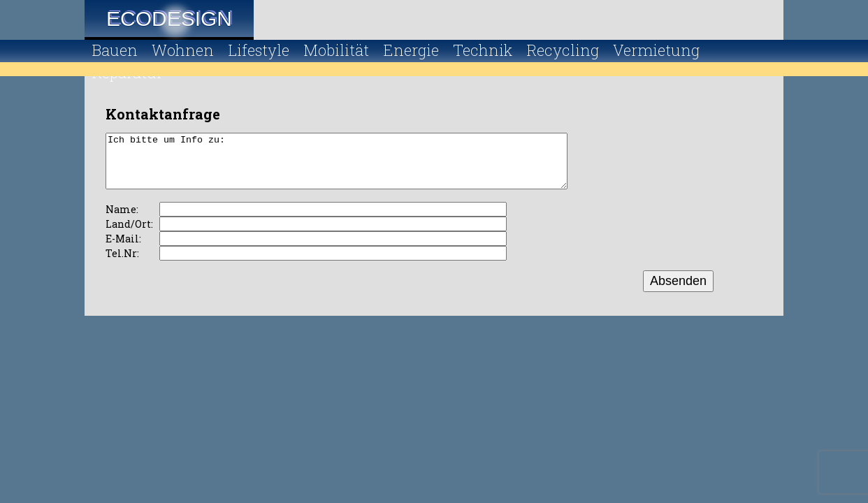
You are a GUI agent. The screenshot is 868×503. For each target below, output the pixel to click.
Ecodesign (169, 19)
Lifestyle (259, 50)
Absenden (678, 291)
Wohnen (183, 50)
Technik (483, 50)
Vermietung (656, 50)
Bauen (115, 50)
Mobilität (336, 50)
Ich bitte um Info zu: (364, 166)
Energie (411, 50)
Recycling (563, 50)
